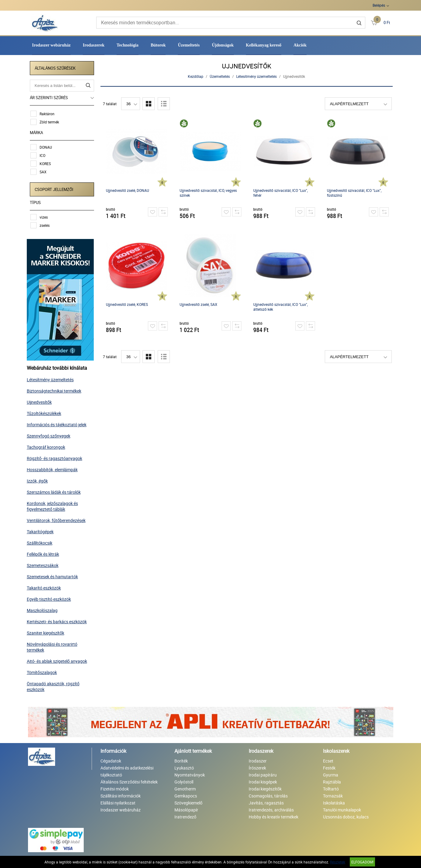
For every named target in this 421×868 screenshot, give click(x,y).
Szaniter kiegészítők (47, 632)
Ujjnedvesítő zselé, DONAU (128, 190)
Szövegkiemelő (188, 802)
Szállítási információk (121, 795)
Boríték (181, 760)
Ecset (328, 760)
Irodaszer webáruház (51, 45)
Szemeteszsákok (44, 564)
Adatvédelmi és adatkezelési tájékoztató (127, 770)
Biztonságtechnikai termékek (55, 390)
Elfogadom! (362, 862)
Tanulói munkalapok (342, 809)
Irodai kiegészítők (265, 788)
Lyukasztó (184, 767)
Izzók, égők (39, 480)
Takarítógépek (41, 530)
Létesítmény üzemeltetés (51, 378)
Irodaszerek (94, 45)
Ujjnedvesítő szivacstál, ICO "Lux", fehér (281, 193)
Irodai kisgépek (263, 781)
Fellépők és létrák (44, 553)
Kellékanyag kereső (264, 45)
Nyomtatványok (190, 774)
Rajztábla (332, 781)
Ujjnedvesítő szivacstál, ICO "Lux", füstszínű (354, 193)
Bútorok (158, 45)
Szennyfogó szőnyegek (50, 435)
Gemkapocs (186, 795)
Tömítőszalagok (43, 671)
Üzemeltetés (189, 45)
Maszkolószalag (43, 609)
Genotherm (185, 788)
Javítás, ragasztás (266, 802)
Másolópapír (186, 809)
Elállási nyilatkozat (118, 802)
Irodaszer (258, 760)
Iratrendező (185, 816)
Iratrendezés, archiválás (271, 809)
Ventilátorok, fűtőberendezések (57, 519)
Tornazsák (333, 795)
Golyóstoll (184, 781)
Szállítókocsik (41, 542)
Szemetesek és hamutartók (54, 575)
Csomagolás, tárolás (268, 795)
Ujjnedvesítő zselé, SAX (198, 304)
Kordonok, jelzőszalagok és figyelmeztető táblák (54, 505)
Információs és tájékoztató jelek (58, 423)
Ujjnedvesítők (40, 401)
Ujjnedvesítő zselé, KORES (127, 304)
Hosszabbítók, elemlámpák (53, 468)
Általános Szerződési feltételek (129, 781)
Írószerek (257, 767)
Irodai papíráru (263, 774)
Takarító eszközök (45, 587)
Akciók (300, 45)
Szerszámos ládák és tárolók (55, 491)
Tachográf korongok (47, 446)
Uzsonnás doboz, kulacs (346, 816)
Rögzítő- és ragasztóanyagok (56, 457)
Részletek (338, 862)
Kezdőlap (196, 76)
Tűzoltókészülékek (45, 412)
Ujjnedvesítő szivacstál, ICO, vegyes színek (208, 193)
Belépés (379, 5)
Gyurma (331, 774)
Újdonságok (223, 45)
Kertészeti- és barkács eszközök (58, 620)
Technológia (128, 45)
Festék (329, 767)
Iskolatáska (334, 802)
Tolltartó (331, 788)
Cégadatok (111, 760)
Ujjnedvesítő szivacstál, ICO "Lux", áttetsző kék (281, 307)
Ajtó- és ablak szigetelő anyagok (58, 660)
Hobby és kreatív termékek (274, 816)
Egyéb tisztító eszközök (50, 598)
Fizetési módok (115, 788)
